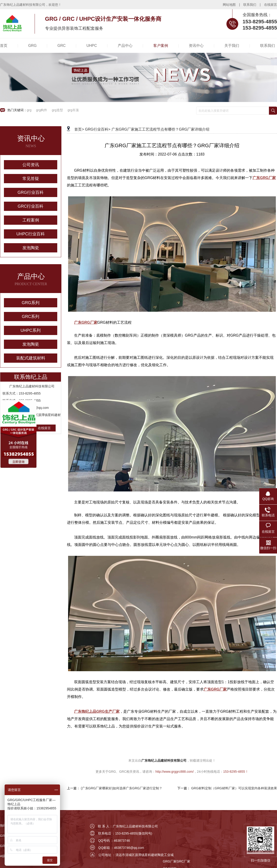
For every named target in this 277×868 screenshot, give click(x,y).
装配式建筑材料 (31, 358)
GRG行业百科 (31, 192)
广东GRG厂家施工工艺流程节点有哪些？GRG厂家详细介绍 (161, 129)
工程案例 (31, 220)
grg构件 (42, 110)
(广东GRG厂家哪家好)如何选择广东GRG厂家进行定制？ (122, 788)
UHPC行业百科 (31, 234)
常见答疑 (31, 179)
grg (29, 110)
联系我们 (250, 5)
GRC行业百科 (31, 206)
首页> (79, 129)
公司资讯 (31, 165)
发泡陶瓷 (31, 248)
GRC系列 (31, 317)
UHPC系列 (31, 330)
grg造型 (57, 110)
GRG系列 (31, 303)
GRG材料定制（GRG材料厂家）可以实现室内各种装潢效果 (234, 788)
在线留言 (271, 5)
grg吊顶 (73, 110)
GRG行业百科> (98, 129)
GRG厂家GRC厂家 (176, 861)
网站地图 (229, 5)
